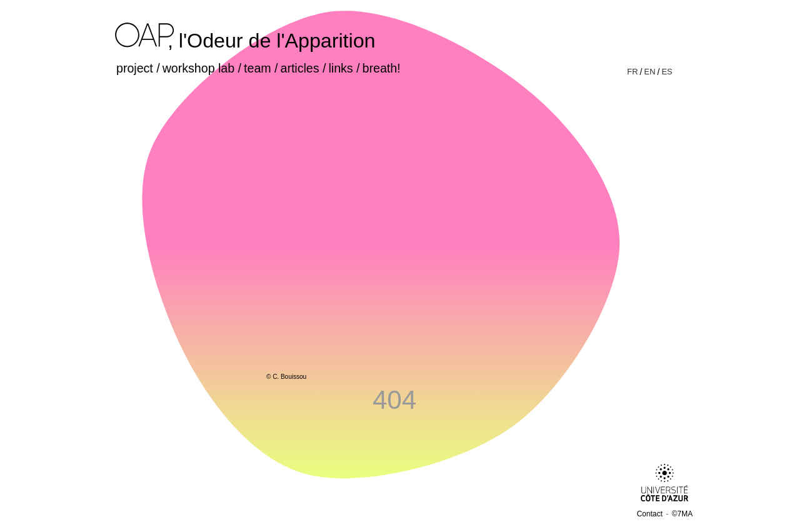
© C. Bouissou (286, 377)
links (340, 68)
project (135, 68)
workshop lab (199, 68)
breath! (382, 68)
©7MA (682, 514)
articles (300, 68)
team (258, 68)
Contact (649, 514)
